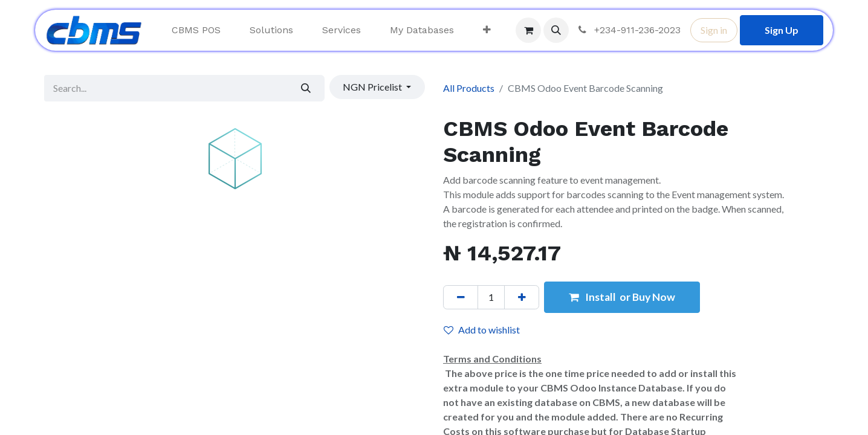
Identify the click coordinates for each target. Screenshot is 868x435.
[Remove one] (461, 297)
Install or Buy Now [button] (622, 297)
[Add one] (522, 297)
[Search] (306, 88)
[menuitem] (196, 30)
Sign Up (782, 30)
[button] (556, 30)
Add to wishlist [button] (482, 330)
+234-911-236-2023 (628, 30)
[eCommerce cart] (528, 30)
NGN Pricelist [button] (373, 87)
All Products (469, 88)
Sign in (714, 30)
